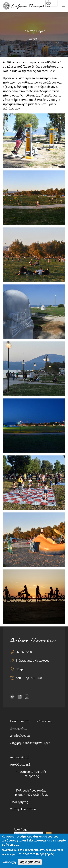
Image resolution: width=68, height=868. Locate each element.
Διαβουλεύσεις (20, 736)
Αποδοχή (9, 862)
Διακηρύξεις (19, 728)
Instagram (27, 697)
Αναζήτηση (22, 829)
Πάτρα (20, 669)
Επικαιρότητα (20, 721)
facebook (20, 697)
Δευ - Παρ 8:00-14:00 (29, 678)
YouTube (12, 697)
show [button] (51, 3)
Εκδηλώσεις (44, 721)
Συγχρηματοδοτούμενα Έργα (30, 743)
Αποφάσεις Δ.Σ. (21, 764)
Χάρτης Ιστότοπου (23, 809)
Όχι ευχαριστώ (30, 862)
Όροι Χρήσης (19, 802)
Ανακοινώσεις (20, 757)
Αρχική (33, 39)
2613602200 (24, 652)
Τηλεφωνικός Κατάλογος (32, 661)
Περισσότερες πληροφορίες (35, 854)
